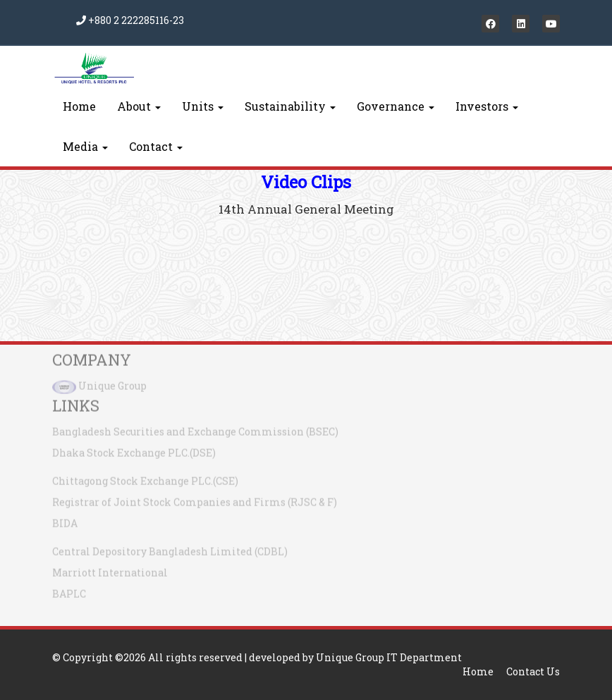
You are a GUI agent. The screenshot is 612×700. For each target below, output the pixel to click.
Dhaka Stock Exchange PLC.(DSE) (134, 449)
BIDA (65, 520)
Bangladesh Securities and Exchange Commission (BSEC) (195, 428)
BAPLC (69, 590)
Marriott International (110, 569)
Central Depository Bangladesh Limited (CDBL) (170, 548)
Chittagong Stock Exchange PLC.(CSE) (145, 478)
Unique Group (112, 382)
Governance (396, 106)
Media (85, 146)
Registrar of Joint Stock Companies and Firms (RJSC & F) (195, 499)
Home (79, 106)
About (139, 106)
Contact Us (533, 671)
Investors (487, 106)
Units (203, 106)
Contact (156, 146)
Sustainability (290, 106)
